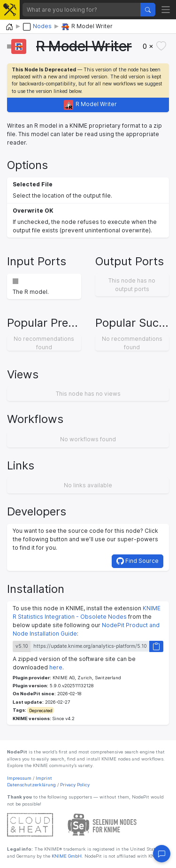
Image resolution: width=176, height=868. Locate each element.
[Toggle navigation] (166, 10)
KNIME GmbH (66, 856)
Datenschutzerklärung (31, 785)
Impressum (19, 778)
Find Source (138, 561)
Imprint (44, 778)
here (56, 667)
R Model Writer (91, 105)
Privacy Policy (75, 785)
